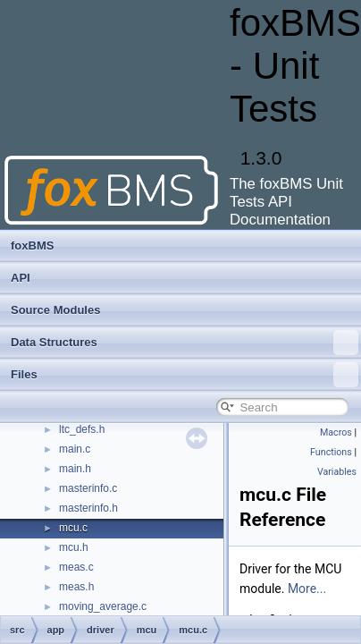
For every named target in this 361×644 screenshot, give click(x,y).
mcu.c (73, 528)
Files (185, 375)
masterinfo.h (88, 508)
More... (307, 589)
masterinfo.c (88, 488)
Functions (331, 452)
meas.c (76, 567)
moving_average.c (103, 606)
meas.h (76, 587)
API (21, 278)
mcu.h (74, 547)
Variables (337, 472)
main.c (75, 449)
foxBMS (32, 246)
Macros (336, 432)
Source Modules (55, 310)
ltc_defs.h (82, 429)
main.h (75, 469)
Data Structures (185, 343)
